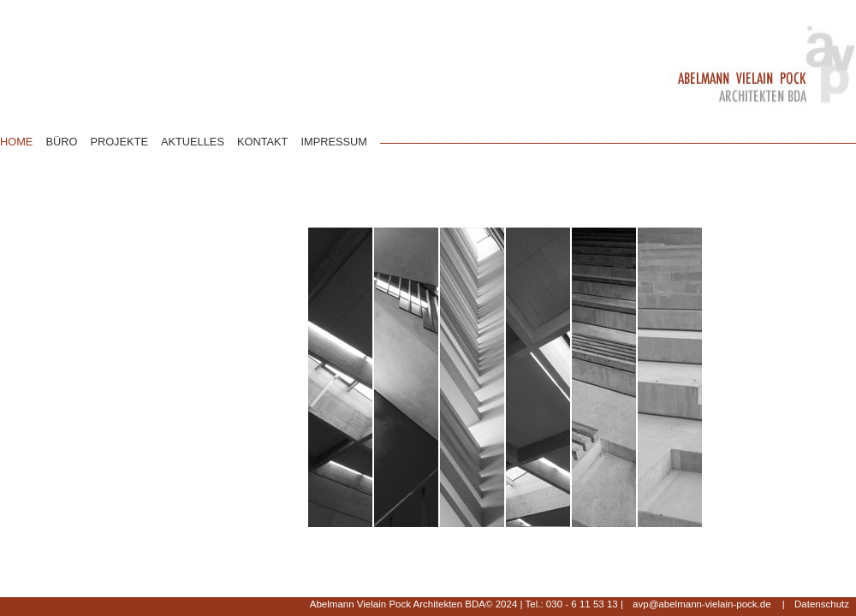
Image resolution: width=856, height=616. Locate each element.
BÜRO (61, 142)
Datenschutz (822, 604)
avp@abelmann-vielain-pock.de (701, 604)
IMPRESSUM (334, 142)
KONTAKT (263, 142)
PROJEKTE (119, 142)
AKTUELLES (193, 142)
